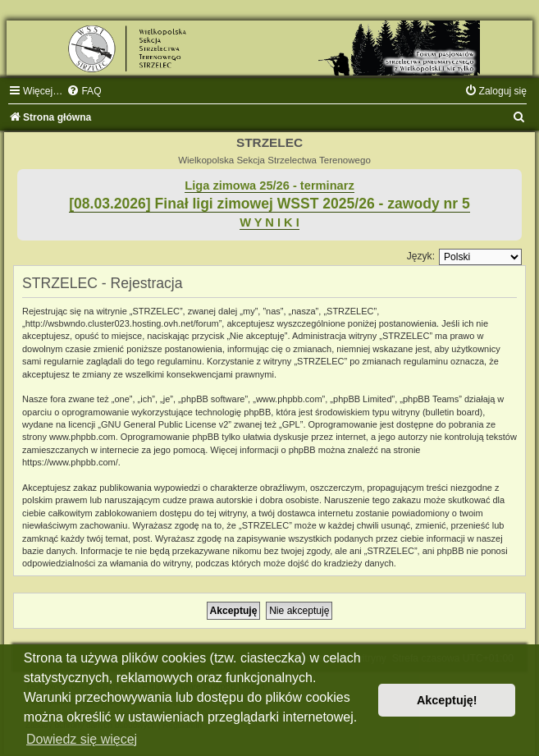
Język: (421, 256)
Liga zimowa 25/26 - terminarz (269, 186)
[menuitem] (84, 91)
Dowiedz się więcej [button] (82, 739)
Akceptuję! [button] (447, 700)
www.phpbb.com (82, 437)
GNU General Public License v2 (164, 424)
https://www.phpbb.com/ (70, 462)
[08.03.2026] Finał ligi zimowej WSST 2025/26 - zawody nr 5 (269, 204)
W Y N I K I (269, 222)
